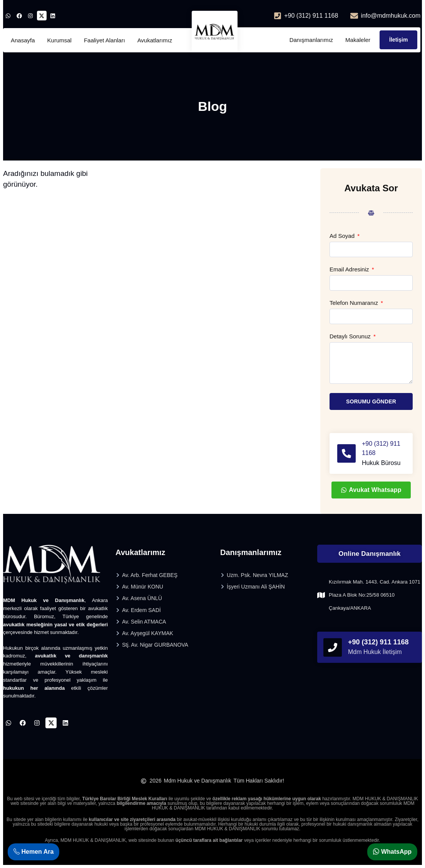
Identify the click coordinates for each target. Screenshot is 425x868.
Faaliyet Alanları (105, 40)
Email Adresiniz (350, 269)
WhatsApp (392, 852)
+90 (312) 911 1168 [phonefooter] (378, 642)
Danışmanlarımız (311, 40)
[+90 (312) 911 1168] (346, 453)
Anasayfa (23, 40)
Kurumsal (59, 40)
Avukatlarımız (155, 40)
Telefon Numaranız (355, 303)
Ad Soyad (343, 236)
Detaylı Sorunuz (351, 336)
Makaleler (358, 40)
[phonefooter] (333, 647)
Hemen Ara (33, 852)
